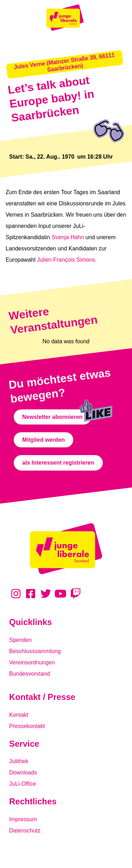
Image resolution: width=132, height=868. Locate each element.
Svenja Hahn (68, 237)
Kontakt (19, 715)
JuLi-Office (23, 784)
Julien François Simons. (67, 260)
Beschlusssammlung (35, 651)
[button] (65, 64)
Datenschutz (25, 831)
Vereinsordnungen (32, 662)
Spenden (20, 640)
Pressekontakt (27, 726)
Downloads (23, 773)
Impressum (23, 819)
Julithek (19, 761)
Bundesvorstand (30, 674)
